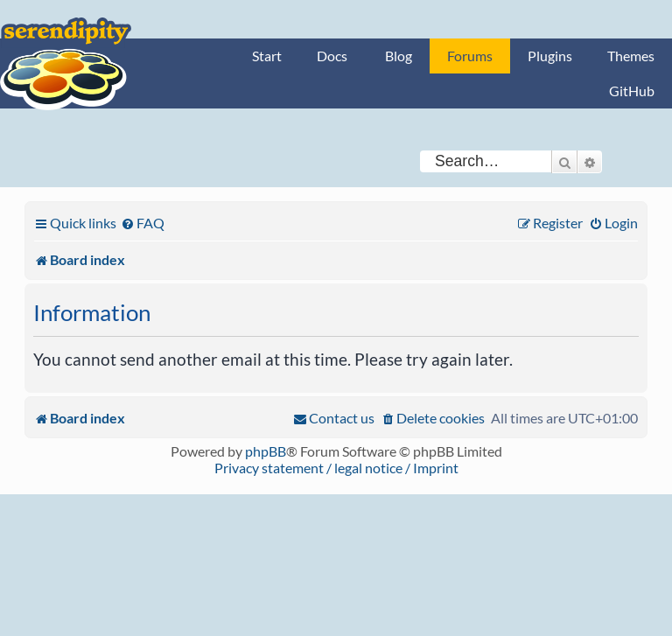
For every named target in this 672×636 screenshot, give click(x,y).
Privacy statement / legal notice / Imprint (336, 468)
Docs (332, 56)
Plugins (550, 56)
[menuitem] (143, 223)
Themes (631, 56)
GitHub (632, 91)
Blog (399, 56)
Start (267, 56)
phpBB (266, 451)
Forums (470, 56)
